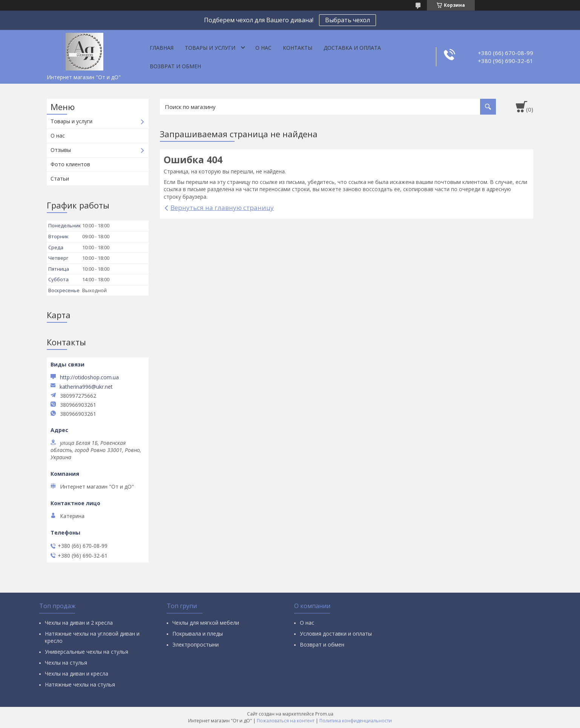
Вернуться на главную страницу (222, 208)
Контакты (298, 48)
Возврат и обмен (175, 66)
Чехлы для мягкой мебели (206, 623)
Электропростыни (196, 644)
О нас (263, 48)
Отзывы (61, 150)
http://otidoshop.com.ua (89, 377)
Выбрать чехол (348, 20)
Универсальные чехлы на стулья (87, 652)
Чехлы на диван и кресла (77, 674)
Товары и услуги (210, 48)
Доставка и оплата (352, 48)
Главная (162, 48)
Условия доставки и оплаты (336, 634)
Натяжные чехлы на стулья (80, 684)
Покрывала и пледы (198, 634)
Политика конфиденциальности (356, 721)
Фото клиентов (70, 164)
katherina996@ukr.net (86, 387)
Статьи (60, 179)
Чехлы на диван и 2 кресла (79, 623)
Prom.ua (324, 714)
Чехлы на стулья (66, 663)
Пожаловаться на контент (286, 721)
